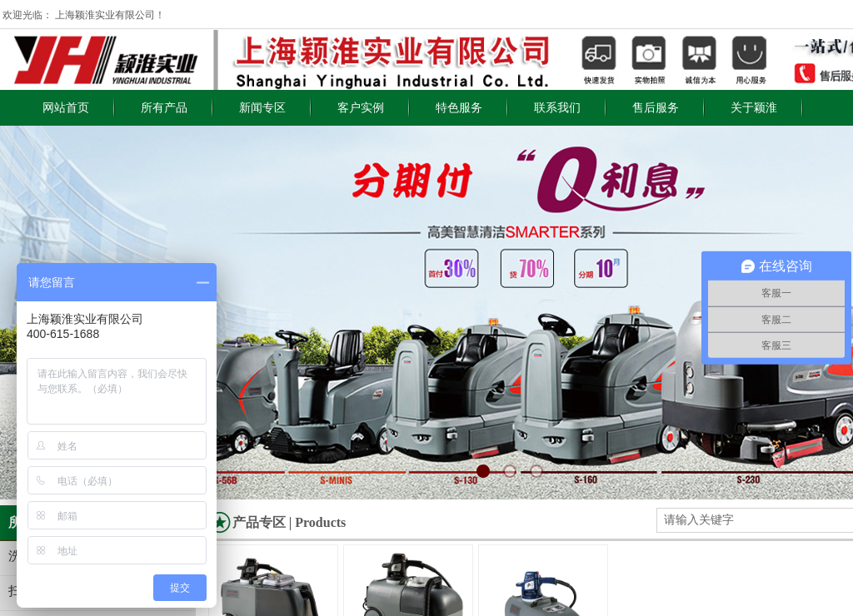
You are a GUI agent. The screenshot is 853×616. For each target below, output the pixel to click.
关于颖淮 (754, 108)
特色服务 (459, 108)
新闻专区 (262, 108)
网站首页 (66, 108)
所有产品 (164, 108)
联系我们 (557, 108)
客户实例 (361, 108)
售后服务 (656, 108)
